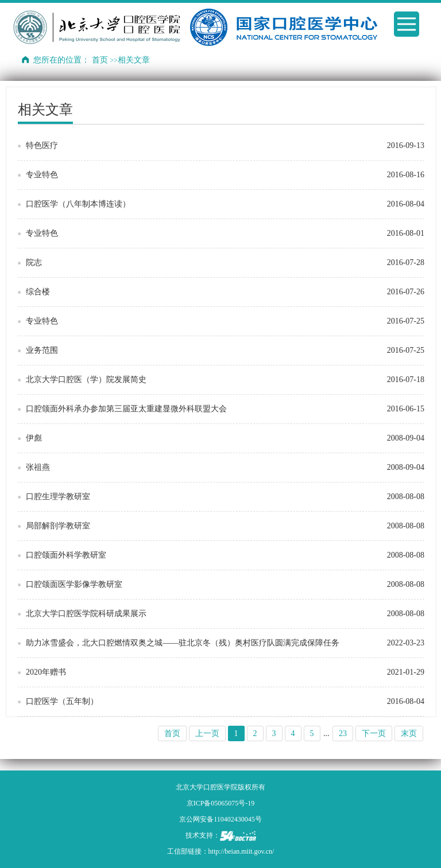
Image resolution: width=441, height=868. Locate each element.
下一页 (374, 733)
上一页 (207, 733)
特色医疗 (42, 145)
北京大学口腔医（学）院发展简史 (86, 379)
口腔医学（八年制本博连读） (78, 204)
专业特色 (42, 175)
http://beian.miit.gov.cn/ (241, 851)
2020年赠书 (46, 672)
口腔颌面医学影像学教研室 (74, 584)
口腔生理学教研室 (58, 497)
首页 (100, 60)
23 (343, 733)
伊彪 (34, 438)
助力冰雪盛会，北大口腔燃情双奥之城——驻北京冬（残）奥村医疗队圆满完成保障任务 (183, 643)
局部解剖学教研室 (58, 526)
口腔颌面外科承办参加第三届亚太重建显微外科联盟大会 (126, 409)
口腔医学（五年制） (62, 701)
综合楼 (38, 292)
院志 (34, 262)
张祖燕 (38, 467)
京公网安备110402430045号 (220, 819)
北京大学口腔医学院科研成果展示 (86, 614)
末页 (409, 733)
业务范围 (42, 350)
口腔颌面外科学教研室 (66, 555)
